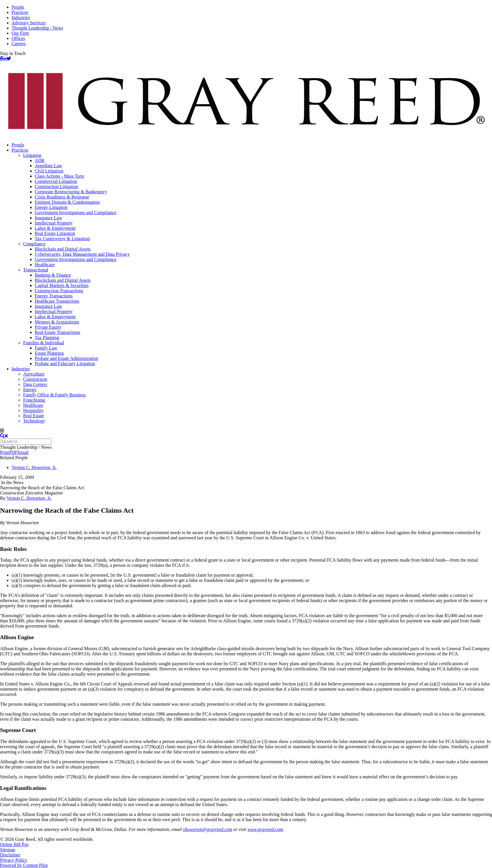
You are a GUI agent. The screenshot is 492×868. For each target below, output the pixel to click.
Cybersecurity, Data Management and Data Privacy (82, 254)
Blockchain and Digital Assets (63, 249)
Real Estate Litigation (55, 233)
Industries (21, 18)
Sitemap (8, 850)
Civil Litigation (49, 171)
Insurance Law (48, 218)
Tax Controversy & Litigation (62, 239)
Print (4, 452)
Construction (35, 379)
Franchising (34, 400)
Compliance (34, 244)
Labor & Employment (55, 228)
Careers (19, 44)
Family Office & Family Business (55, 395)
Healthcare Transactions (57, 301)
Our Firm (20, 33)
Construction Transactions (59, 291)
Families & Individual (44, 343)
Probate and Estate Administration (66, 358)
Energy (30, 390)
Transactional (36, 270)
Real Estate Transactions (57, 332)
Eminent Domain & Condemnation (67, 202)
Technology (34, 421)
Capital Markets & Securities (62, 285)
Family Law (46, 348)
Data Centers (35, 384)
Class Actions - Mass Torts (59, 176)
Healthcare (45, 265)
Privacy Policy (14, 860)
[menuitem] (252, 145)
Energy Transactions (54, 296)
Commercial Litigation (56, 181)
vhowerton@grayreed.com (208, 829)
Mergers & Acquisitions (57, 322)
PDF (13, 452)
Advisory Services (29, 23)
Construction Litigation (56, 186)
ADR (40, 160)
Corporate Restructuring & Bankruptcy (71, 192)
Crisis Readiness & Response (62, 197)
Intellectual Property (54, 223)
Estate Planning (49, 353)
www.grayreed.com (265, 829)
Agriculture (34, 374)
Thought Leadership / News (37, 28)
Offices (18, 38)
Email (23, 452)
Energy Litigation (51, 207)
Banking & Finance (53, 275)
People (18, 7)
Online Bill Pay (14, 844)
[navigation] (246, 431)
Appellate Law (48, 166)
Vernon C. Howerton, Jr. (34, 467)
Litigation (32, 155)
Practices (20, 12)
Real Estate (34, 416)
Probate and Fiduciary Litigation (65, 364)
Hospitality (33, 410)
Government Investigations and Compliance (76, 213)
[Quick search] (26, 442)
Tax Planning (47, 338)
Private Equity (48, 327)
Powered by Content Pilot (24, 865)
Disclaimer (10, 855)
